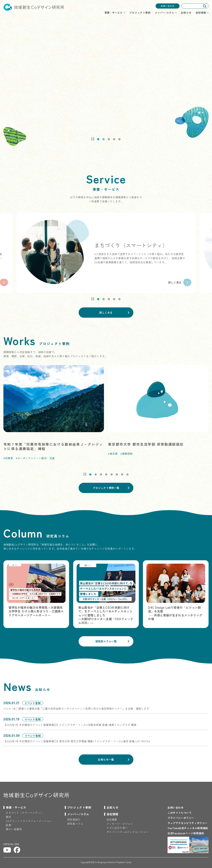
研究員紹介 (74, 820)
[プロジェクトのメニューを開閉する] (15, 807)
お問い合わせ (168, 6)
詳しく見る (175, 282)
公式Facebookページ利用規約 (186, 833)
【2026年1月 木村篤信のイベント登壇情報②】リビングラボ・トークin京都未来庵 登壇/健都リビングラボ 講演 (70, 725)
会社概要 (112, 820)
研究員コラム (75, 824)
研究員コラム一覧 (106, 641)
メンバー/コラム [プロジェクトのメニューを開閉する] (164, 13)
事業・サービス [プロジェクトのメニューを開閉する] (113, 13)
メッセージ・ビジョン (120, 824)
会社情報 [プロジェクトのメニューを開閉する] (201, 13)
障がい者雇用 (14, 829)
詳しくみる (106, 312)
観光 (8, 817)
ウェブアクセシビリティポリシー (188, 823)
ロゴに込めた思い (117, 828)
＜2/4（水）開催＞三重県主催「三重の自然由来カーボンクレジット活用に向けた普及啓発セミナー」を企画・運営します (76, 708)
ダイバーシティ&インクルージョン (127, 832)
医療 (8, 825)
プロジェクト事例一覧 (106, 488)
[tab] (98, 139)
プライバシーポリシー (181, 818)
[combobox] (195, 6)
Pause (93, 139)
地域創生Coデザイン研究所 (34, 7)
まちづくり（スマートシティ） (24, 813)
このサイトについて (180, 813)
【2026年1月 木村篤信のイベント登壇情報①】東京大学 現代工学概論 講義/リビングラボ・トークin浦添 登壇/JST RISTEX (77, 741)
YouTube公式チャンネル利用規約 (188, 828)
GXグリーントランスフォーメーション (29, 821)
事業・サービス (16, 807)
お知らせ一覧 (106, 759)
